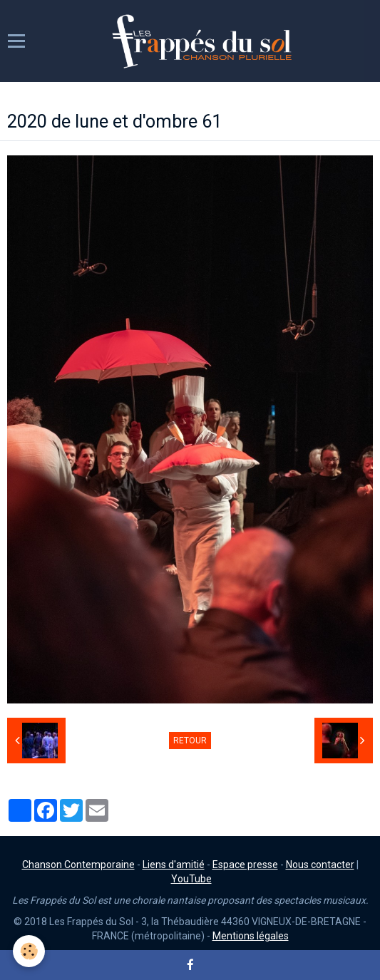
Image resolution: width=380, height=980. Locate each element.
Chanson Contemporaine (78, 865)
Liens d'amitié (174, 865)
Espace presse (245, 865)
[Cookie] (29, 951)
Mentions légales (251, 936)
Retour (190, 741)
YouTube (191, 879)
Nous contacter (320, 865)
